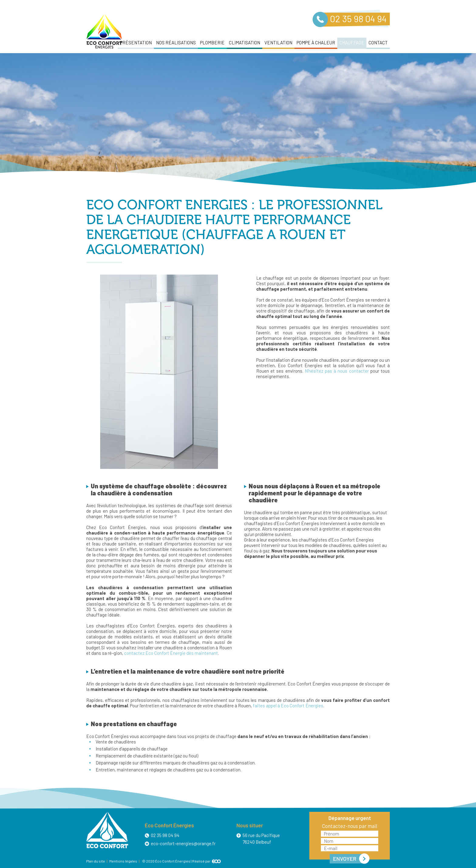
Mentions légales (123, 861)
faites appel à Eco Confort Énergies (288, 706)
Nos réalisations (176, 43)
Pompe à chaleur (316, 43)
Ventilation (278, 43)
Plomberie (212, 43)
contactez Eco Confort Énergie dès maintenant (171, 653)
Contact (378, 43)
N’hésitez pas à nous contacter (337, 371)
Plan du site (96, 861)
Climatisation (245, 43)
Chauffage (352, 43)
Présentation (136, 43)
